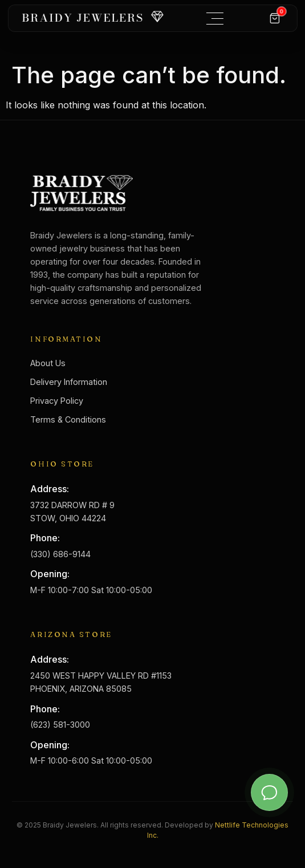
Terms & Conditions (68, 419)
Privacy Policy (57, 401)
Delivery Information (69, 382)
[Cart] (275, 18)
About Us (48, 363)
